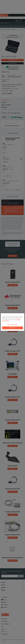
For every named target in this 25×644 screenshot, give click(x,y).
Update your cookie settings (12, 324)
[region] (12, 322)
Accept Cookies (13, 328)
